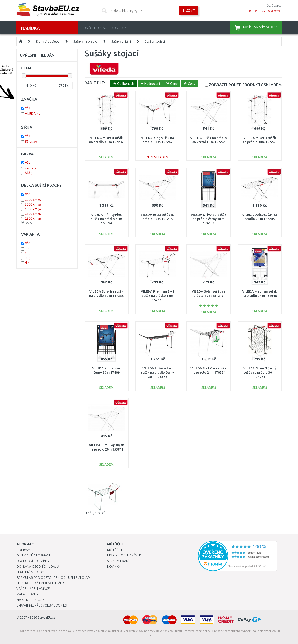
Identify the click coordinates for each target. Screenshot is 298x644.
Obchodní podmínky (33, 561)
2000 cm (33, 200)
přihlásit (254, 11)
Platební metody (30, 572)
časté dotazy (274, 6)
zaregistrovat (272, 11)
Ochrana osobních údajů (38, 566)
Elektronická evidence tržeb (40, 583)
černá (31, 168)
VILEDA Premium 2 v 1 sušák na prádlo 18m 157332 (158, 296)
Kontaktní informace (34, 555)
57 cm (31, 142)
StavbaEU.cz (46, 617)
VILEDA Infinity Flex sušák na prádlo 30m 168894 (107, 219)
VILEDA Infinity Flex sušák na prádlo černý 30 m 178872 (157, 373)
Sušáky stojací (155, 41)
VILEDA (33, 114)
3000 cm (33, 204)
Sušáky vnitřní (121, 41)
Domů (86, 28)
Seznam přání (118, 561)
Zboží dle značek (30, 600)
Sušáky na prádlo (85, 41)
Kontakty (119, 28)
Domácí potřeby (48, 41)
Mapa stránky (27, 594)
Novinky (114, 566)
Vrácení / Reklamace (33, 589)
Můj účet (115, 550)
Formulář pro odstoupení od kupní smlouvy (53, 578)
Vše (28, 108)
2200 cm (33, 218)
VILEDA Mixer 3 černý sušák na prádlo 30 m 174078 (260, 373)
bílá (29, 173)
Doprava (101, 28)
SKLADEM (245, 85)
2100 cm (33, 214)
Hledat (189, 10)
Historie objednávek (124, 555)
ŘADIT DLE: (95, 83)
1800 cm (33, 209)
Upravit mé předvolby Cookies (41, 605)
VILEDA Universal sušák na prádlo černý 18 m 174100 (208, 219)
